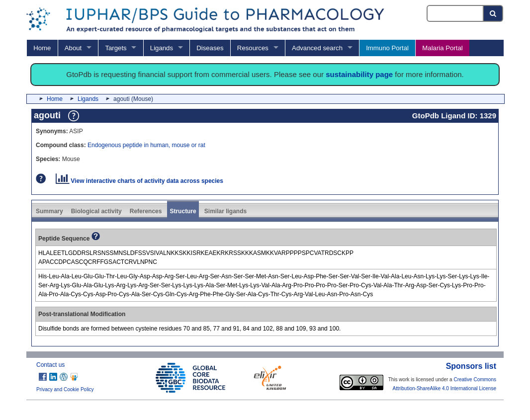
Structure (183, 211)
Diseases (210, 48)
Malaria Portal (442, 48)
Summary (49, 211)
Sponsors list (471, 366)
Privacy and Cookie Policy (65, 389)
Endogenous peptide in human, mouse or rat (146, 145)
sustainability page (359, 74)
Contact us (50, 365)
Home (42, 48)
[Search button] (493, 13)
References (146, 211)
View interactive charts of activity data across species (139, 181)
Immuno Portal (387, 48)
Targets (116, 48)
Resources (253, 48)
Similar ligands (225, 211)
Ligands (162, 48)
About (73, 48)
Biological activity (96, 211)
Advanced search (317, 48)
